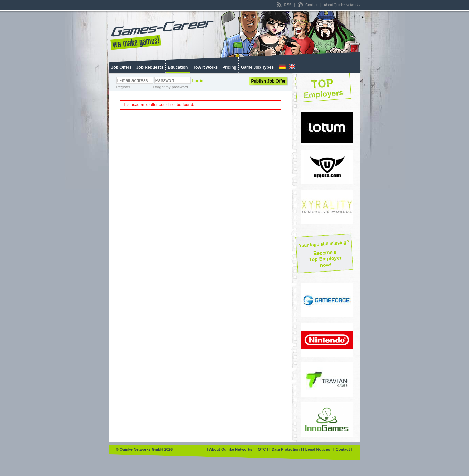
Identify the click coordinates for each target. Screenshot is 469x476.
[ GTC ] (263, 449)
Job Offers (121, 67)
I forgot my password (170, 87)
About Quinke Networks (342, 5)
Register (123, 87)
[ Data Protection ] (286, 449)
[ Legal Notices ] (318, 449)
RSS (285, 5)
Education (178, 67)
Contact (308, 5)
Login (198, 81)
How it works (205, 67)
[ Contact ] (343, 449)
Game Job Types (257, 67)
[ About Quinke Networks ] (231, 449)
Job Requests (150, 67)
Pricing (229, 67)
